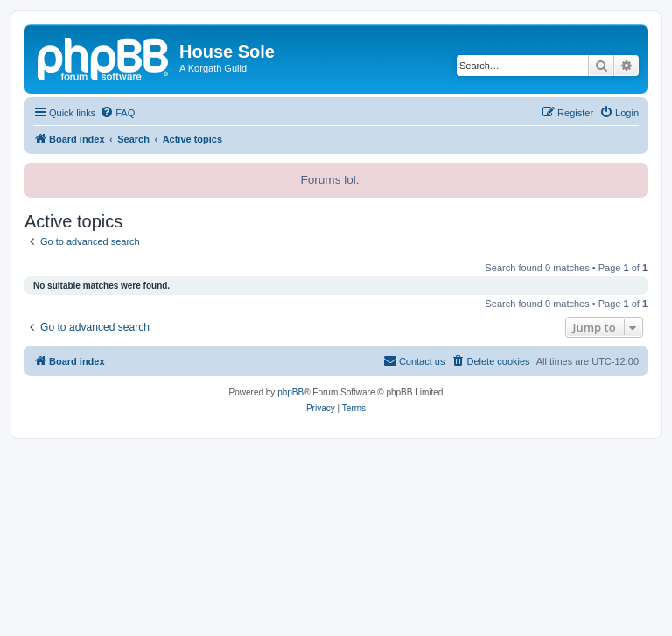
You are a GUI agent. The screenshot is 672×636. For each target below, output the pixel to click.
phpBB (290, 392)
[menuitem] (117, 113)
